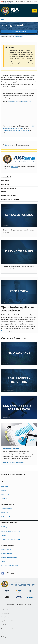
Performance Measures (11, 449)
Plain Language (5, 613)
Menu (34, 10)
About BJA (5, 486)
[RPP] (19, 380)
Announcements (6, 549)
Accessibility (5, 609)
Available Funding (7, 509)
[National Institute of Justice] (31, 592)
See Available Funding (19, 32)
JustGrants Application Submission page (16, 131)
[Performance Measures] (19, 434)
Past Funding (5, 513)
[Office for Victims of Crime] (19, 598)
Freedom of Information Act (9, 629)
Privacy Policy (5, 617)
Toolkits (4, 535)
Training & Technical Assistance (11, 539)
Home (3, 19)
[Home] (15, 11)
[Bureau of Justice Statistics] (19, 593)
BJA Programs (6, 527)
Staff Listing (5, 494)
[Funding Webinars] (19, 252)
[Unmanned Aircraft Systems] (19, 407)
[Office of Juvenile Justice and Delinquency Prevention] (7, 599)
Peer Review (5, 331)
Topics (3, 562)
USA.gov (3, 633)
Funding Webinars (7, 553)
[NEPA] (19, 353)
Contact (4, 490)
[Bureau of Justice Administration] (7, 592)
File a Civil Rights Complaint (10, 566)
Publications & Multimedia (9, 558)
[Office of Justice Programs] (5, 11)
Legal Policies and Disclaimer (9, 621)
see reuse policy (19, 36)
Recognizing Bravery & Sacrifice (11, 531)
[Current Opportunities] (19, 215)
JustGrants (14, 167)
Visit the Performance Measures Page (14, 462)
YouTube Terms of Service (13, 101)
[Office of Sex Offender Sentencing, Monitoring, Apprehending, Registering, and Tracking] (31, 598)
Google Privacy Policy (26, 101)
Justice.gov (4, 637)
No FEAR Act (5, 625)
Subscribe (8, 145)
